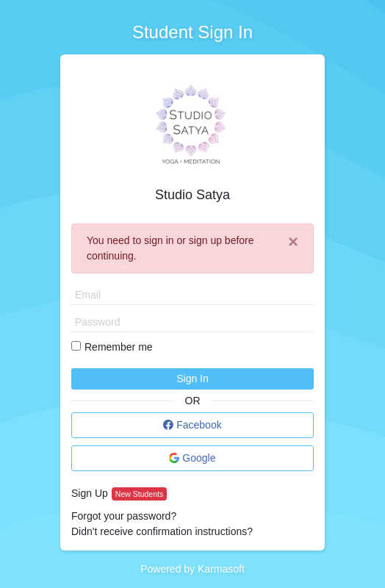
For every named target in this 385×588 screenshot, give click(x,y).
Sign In (192, 379)
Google (192, 458)
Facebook (192, 425)
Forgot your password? (124, 516)
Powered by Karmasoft (192, 569)
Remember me (119, 347)
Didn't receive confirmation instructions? (162, 531)
